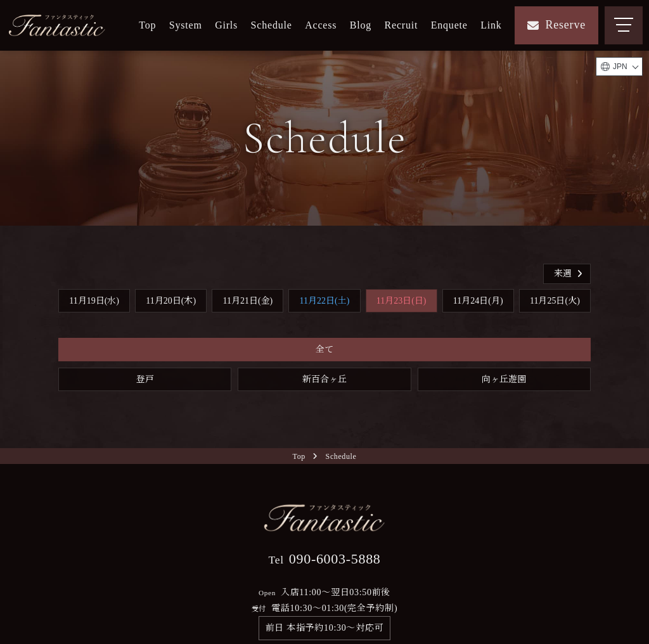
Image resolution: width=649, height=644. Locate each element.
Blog (361, 25)
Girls (226, 25)
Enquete (449, 25)
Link (491, 25)
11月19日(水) (94, 301)
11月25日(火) (555, 301)
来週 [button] (569, 274)
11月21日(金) (247, 301)
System (186, 25)
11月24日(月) (478, 301)
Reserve (556, 25)
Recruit (402, 25)
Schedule (272, 25)
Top (147, 25)
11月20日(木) (171, 301)
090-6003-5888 (324, 559)
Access (321, 25)
